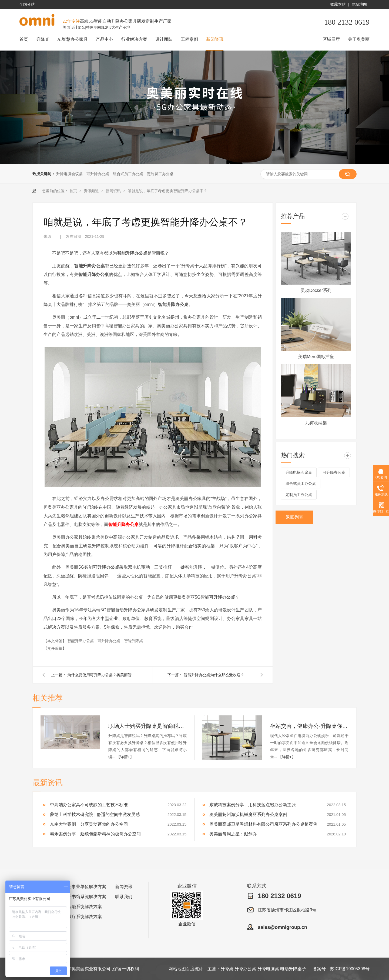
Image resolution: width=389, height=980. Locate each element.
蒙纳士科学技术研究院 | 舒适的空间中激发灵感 (95, 814)
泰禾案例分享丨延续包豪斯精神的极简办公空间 (95, 834)
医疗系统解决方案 (85, 917)
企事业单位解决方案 (87, 887)
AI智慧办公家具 (73, 39)
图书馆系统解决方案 (87, 897)
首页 (24, 39)
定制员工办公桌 (160, 174)
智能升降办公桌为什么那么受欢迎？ (214, 675)
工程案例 (189, 39)
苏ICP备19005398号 (350, 969)
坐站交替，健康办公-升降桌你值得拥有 (309, 726)
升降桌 (43, 39)
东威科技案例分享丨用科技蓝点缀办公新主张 (253, 805)
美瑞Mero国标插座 (316, 357)
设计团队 (164, 39)
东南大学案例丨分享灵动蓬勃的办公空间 (89, 824)
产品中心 (105, 39)
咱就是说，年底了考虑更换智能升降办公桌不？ (167, 191)
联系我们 (124, 897)
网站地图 (359, 4)
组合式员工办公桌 (128, 174)
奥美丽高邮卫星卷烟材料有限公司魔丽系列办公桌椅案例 (263, 824)
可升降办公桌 (98, 174)
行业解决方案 (134, 39)
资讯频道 (92, 191)
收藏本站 (338, 4)
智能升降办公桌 (123, 524)
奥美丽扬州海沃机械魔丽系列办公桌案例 (248, 814)
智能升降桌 (133, 641)
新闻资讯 (215, 39)
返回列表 (294, 517)
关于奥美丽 (359, 39)
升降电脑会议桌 (69, 174)
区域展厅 (331, 39)
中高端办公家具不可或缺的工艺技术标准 (89, 805)
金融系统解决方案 (85, 907)
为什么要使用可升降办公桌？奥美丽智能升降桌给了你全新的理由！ (102, 675)
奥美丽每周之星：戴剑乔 (233, 834)
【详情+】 (125, 757)
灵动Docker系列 (316, 290)
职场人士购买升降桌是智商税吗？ (147, 726)
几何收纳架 (316, 423)
